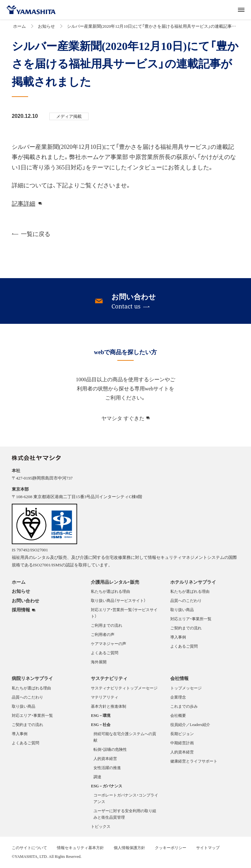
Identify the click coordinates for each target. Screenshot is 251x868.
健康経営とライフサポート (194, 761)
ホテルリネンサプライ (193, 582)
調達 (97, 777)
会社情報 (179, 678)
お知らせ (46, 26)
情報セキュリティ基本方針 (80, 847)
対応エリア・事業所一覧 (191, 619)
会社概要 (178, 715)
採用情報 (21, 610)
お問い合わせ (25, 600)
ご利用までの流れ (107, 625)
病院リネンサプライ (32, 678)
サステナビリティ (109, 678)
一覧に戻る (31, 234)
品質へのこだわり (186, 600)
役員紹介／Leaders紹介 (190, 724)
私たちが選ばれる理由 (110, 591)
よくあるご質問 (105, 653)
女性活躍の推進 (107, 767)
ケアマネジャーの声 (109, 643)
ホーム (19, 26)
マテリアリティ (105, 697)
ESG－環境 (101, 715)
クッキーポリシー (171, 847)
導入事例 (178, 637)
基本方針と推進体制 (109, 706)
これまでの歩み (184, 706)
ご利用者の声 (103, 634)
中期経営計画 (182, 743)
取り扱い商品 (182, 609)
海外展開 (99, 662)
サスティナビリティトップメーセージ (124, 688)
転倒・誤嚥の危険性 (110, 749)
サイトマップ (208, 847)
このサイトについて (29, 847)
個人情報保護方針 (129, 847)
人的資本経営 (105, 758)
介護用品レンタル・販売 (115, 582)
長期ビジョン (182, 734)
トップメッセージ (186, 688)
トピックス (101, 826)
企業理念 (178, 697)
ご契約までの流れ (186, 628)
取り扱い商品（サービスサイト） (118, 600)
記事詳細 (24, 203)
